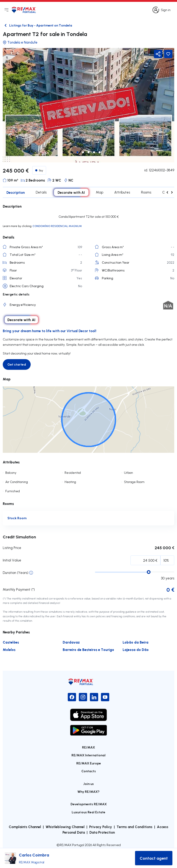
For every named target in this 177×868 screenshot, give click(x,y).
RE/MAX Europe (89, 763)
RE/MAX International (88, 755)
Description (16, 192)
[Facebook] (72, 697)
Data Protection (102, 832)
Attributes (122, 192)
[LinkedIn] (94, 697)
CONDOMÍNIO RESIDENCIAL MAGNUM (57, 226)
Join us (88, 784)
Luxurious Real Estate (88, 812)
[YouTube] (105, 697)
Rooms (146, 192)
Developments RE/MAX (89, 804)
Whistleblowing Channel (65, 827)
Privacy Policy (101, 827)
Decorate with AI (71, 192)
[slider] (149, 572)
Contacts (89, 771)
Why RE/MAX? (88, 792)
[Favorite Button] (168, 54)
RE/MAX (88, 747)
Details (41, 192)
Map (100, 192)
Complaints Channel (25, 827)
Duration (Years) (16, 573)
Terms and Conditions (134, 827)
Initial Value (12, 560)
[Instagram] (83, 697)
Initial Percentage (23, 561)
